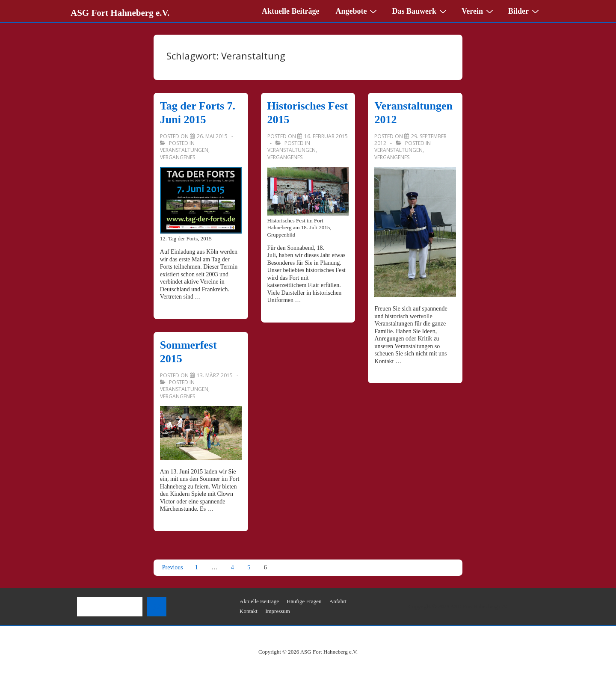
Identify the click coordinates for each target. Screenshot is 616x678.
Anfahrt (338, 601)
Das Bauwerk (420, 11)
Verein (478, 11)
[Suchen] (157, 607)
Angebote (357, 11)
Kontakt (249, 611)
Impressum (278, 611)
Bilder (525, 11)
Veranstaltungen (184, 150)
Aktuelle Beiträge (290, 11)
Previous (173, 567)
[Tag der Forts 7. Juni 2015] (212, 136)
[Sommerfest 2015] (215, 375)
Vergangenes (178, 157)
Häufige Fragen (304, 601)
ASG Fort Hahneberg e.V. (120, 13)
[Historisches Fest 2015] (326, 136)
